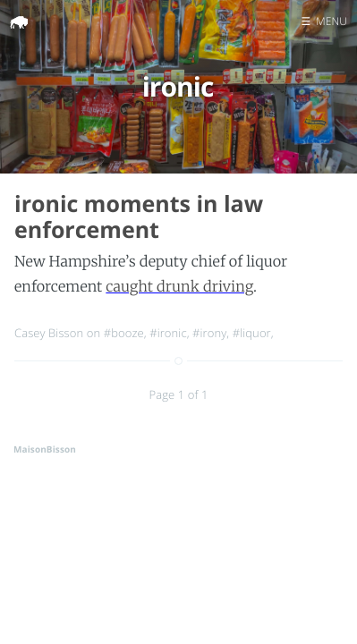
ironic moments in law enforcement (139, 217)
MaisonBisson (45, 449)
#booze (124, 333)
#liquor (252, 333)
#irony (209, 333)
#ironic (168, 333)
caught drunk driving (179, 287)
